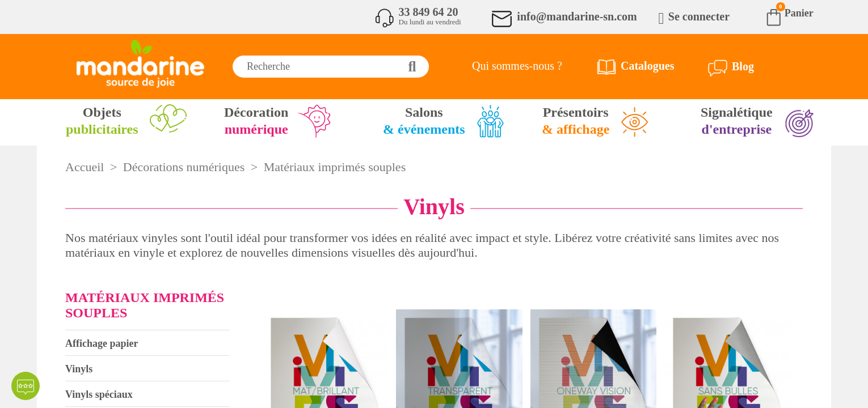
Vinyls (79, 369)
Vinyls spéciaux (99, 394)
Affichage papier (102, 343)
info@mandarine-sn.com (577, 16)
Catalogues (647, 66)
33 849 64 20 (429, 12)
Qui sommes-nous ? (517, 66)
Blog (743, 66)
